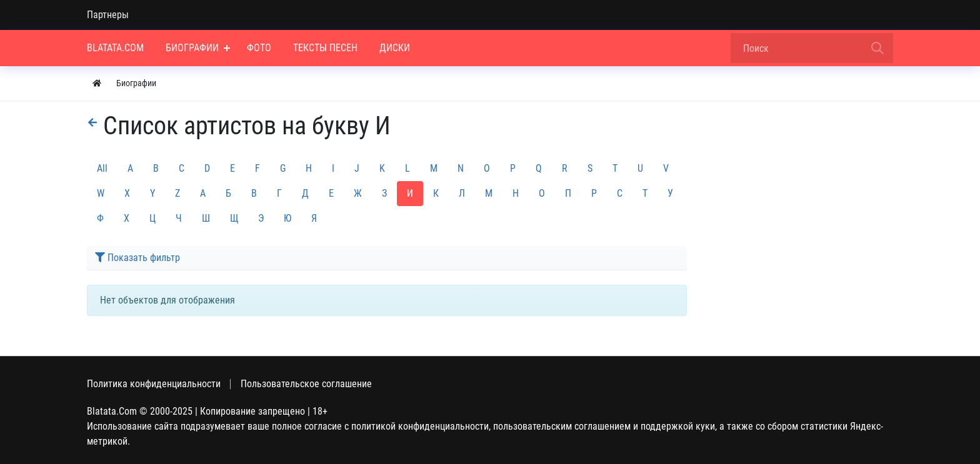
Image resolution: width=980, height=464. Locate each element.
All (102, 168)
